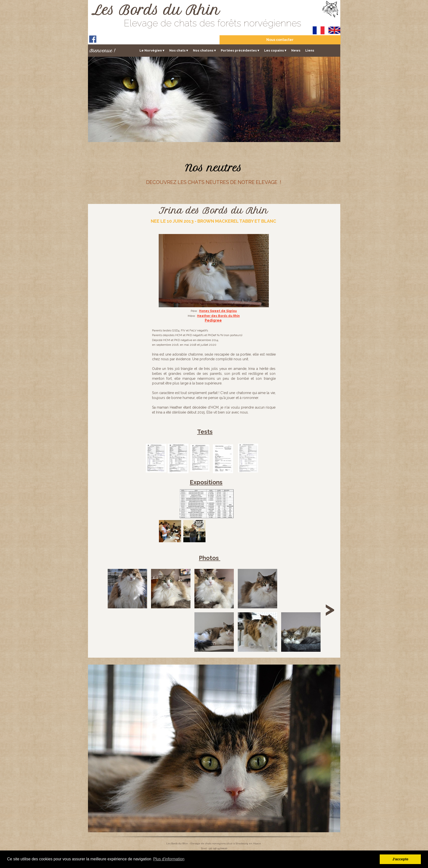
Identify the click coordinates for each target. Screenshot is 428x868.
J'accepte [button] (400, 859)
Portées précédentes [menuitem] (240, 51)
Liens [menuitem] (310, 50)
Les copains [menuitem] (275, 51)
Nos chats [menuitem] (179, 51)
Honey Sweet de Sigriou (218, 311)
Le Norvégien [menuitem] (152, 51)
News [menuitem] (296, 50)
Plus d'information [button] (169, 859)
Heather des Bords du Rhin (218, 316)
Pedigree (213, 320)
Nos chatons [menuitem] (204, 51)
